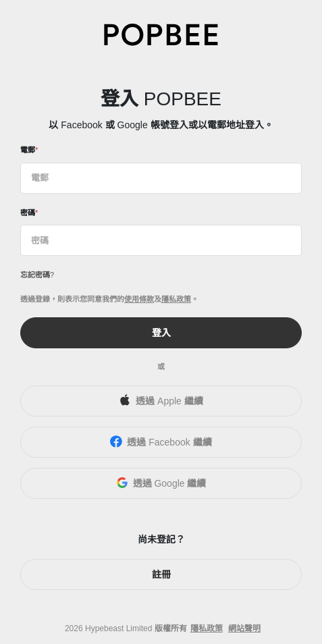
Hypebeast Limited (118, 628)
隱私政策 (176, 299)
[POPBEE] (161, 34)
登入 (161, 333)
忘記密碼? (37, 275)
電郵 (28, 150)
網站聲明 (244, 628)
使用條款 (139, 299)
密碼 (28, 213)
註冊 (161, 574)
